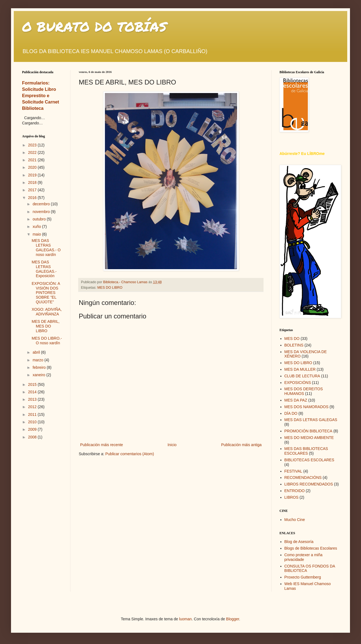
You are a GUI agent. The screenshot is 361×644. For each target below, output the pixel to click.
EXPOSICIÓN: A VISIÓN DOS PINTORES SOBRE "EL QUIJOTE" (46, 293)
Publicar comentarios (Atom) (130, 454)
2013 (33, 399)
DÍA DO (291, 413)
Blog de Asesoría (299, 542)
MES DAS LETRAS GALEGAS (311, 420)
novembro (42, 212)
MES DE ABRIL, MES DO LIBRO (46, 326)
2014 (33, 392)
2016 (33, 198)
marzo (38, 360)
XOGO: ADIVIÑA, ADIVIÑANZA (47, 312)
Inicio (172, 445)
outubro (40, 219)
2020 (33, 167)
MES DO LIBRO (110, 288)
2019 (33, 175)
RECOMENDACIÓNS (303, 477)
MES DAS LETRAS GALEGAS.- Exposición (44, 269)
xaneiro (39, 375)
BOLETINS (294, 345)
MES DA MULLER (300, 369)
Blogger (233, 619)
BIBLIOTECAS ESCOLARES (309, 460)
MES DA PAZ (296, 400)
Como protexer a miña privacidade (304, 557)
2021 (33, 160)
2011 (33, 414)
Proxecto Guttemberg (303, 577)
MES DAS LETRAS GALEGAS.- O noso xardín (46, 247)
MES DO (292, 339)
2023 (33, 145)
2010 (33, 422)
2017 (33, 190)
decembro (42, 204)
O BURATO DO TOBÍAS (94, 26)
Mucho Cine (295, 520)
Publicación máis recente (102, 445)
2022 (33, 152)
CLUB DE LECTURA (302, 376)
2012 (33, 407)
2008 (33, 437)
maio (37, 234)
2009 (33, 429)
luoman (185, 619)
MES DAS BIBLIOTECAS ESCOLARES (306, 451)
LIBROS (291, 497)
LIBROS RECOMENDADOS (309, 484)
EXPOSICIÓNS (298, 383)
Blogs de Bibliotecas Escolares (311, 548)
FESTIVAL (293, 471)
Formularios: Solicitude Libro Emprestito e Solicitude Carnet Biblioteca (41, 95)
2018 (33, 182)
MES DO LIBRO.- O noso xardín (47, 341)
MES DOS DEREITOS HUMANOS (304, 391)
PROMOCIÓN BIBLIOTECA (308, 431)
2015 (33, 384)
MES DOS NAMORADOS (306, 407)
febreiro (40, 367)
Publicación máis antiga (241, 445)
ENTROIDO (295, 491)
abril (37, 352)
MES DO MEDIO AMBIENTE (309, 438)
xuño (37, 227)
